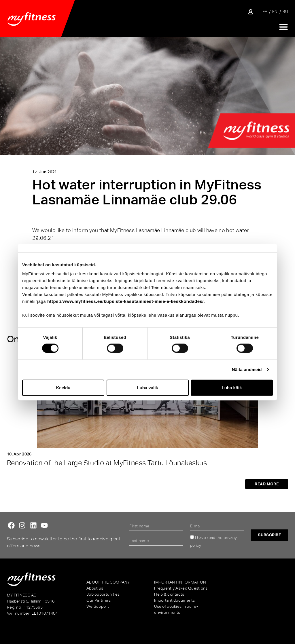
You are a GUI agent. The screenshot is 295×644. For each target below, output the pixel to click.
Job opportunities (103, 594)
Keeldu (63, 387)
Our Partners (99, 600)
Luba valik (147, 387)
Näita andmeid (247, 370)
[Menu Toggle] (283, 27)
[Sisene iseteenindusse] (251, 12)
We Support (98, 606)
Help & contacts (169, 594)
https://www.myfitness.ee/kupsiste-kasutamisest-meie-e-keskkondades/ (125, 301)
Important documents (174, 600)
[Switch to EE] (265, 12)
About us (95, 588)
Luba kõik (232, 387)
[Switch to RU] (285, 12)
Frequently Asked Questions (181, 588)
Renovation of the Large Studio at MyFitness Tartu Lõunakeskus (107, 463)
